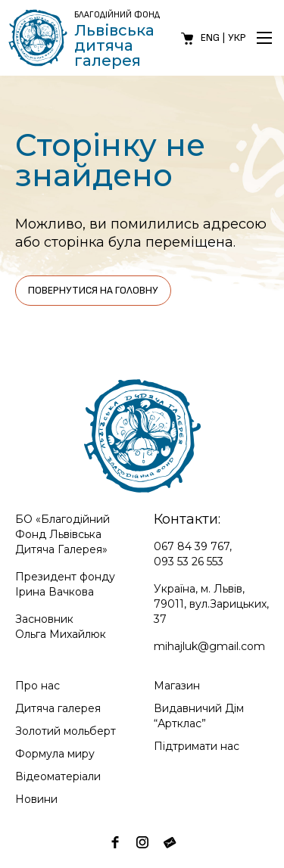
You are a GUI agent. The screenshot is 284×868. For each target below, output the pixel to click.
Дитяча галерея (58, 708)
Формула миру (55, 754)
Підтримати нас (197, 746)
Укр (237, 37)
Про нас (37, 686)
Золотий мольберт (66, 731)
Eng (210, 37)
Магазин (177, 686)
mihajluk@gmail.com (209, 646)
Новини (36, 799)
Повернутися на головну (93, 290)
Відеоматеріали (58, 776)
